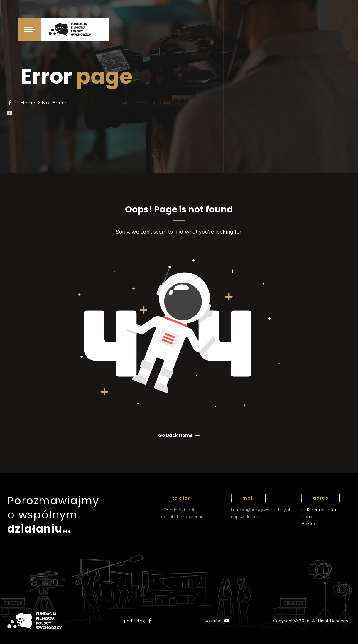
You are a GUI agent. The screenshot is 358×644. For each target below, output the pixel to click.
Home (28, 103)
